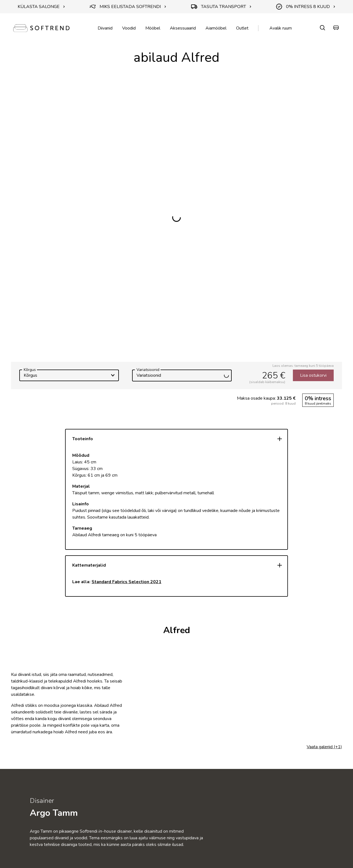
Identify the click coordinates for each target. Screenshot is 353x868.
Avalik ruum (281, 28)
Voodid (129, 28)
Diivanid (105, 28)
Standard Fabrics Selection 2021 (126, 582)
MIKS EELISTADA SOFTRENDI (128, 7)
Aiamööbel (216, 28)
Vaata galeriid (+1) (324, 747)
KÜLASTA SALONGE (41, 7)
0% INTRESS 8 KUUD (306, 7)
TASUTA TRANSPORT (221, 7)
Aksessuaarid (183, 28)
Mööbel (153, 28)
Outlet (242, 28)
